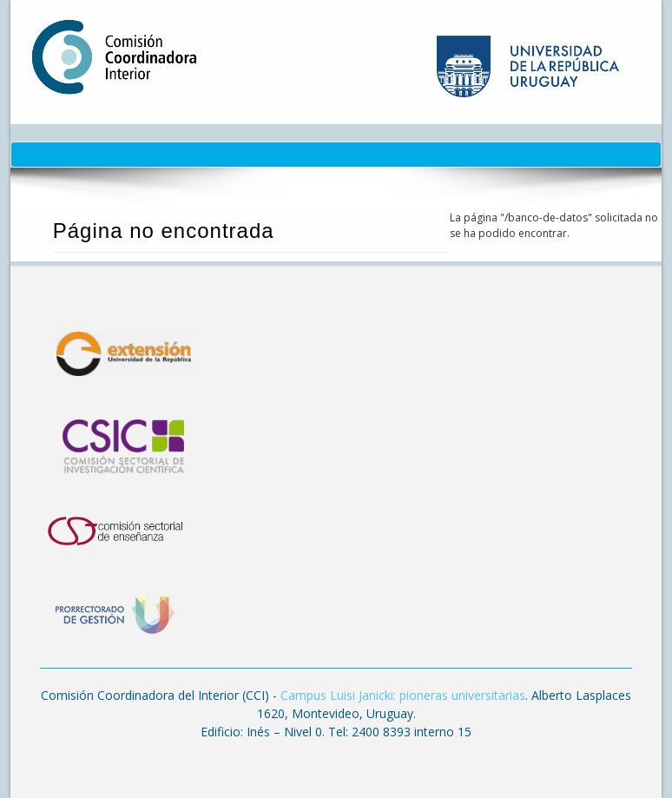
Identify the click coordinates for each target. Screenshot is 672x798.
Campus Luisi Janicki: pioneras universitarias (403, 695)
